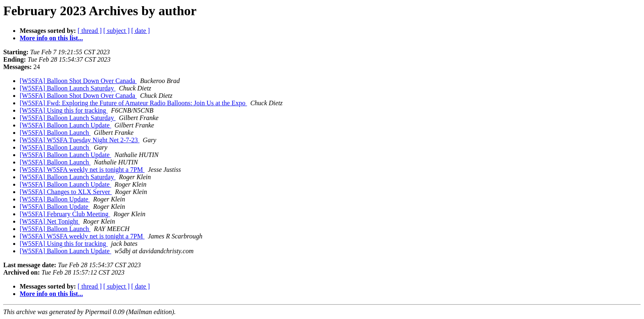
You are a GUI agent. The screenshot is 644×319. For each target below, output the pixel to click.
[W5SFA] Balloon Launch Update (66, 125)
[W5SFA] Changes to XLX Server (66, 192)
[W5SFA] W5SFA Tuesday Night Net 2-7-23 (80, 140)
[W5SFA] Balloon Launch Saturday (68, 88)
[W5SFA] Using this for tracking (64, 110)
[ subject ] (117, 31)
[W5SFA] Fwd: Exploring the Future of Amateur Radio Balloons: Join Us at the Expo (133, 103)
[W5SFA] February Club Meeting (65, 214)
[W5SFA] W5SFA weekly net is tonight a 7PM (82, 170)
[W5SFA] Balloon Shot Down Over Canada (78, 81)
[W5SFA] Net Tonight (50, 221)
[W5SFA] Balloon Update (55, 199)
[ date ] (141, 31)
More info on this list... (51, 38)
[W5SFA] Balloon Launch (55, 133)
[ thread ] (90, 31)
